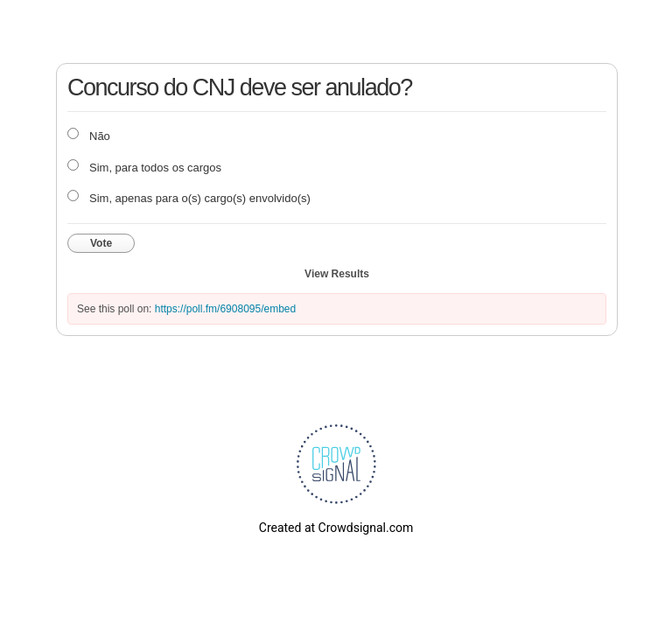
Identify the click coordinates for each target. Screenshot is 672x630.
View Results (337, 274)
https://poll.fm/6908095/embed (225, 309)
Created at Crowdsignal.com (336, 528)
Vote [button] (101, 243)
